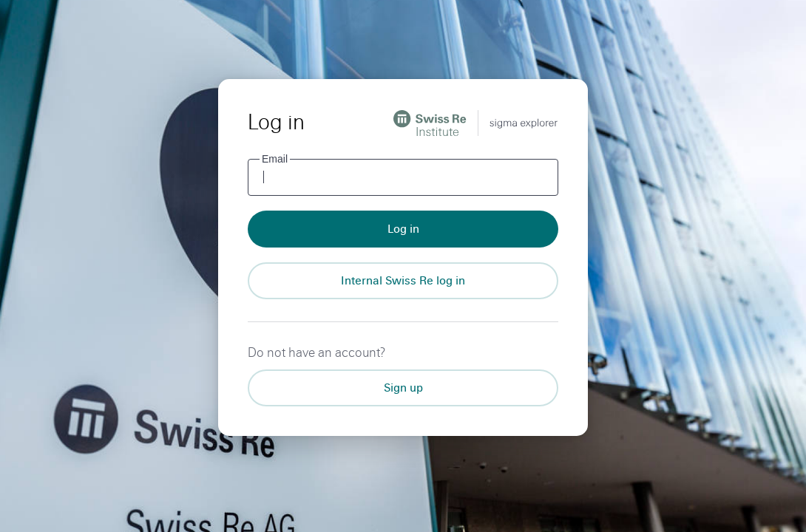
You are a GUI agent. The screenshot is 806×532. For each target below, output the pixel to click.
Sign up (403, 388)
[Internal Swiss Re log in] (403, 281)
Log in (403, 229)
